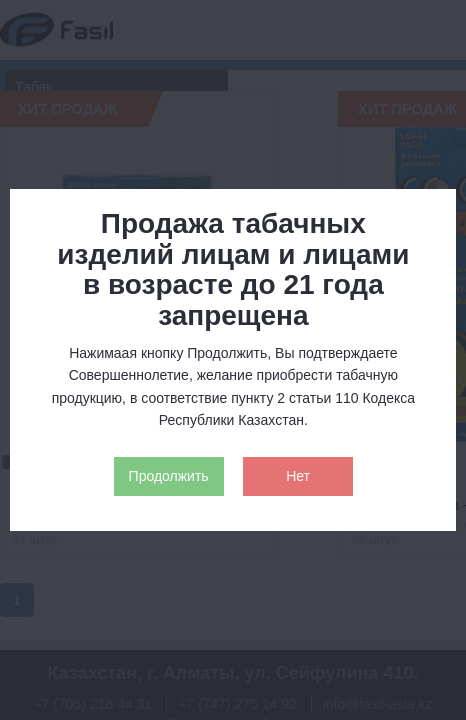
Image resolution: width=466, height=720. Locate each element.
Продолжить (169, 476)
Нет (298, 476)
